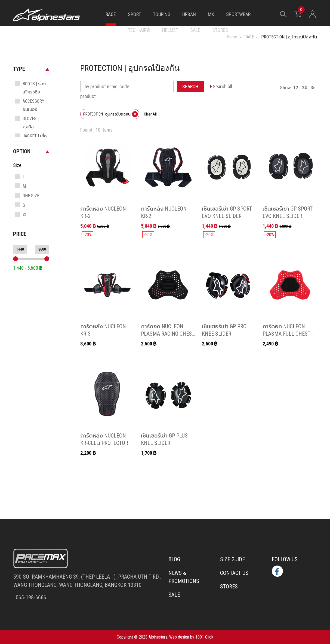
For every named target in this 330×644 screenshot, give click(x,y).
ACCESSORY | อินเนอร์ (35, 105)
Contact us (234, 573)
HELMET (170, 30)
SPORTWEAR (238, 14)
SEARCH (190, 86)
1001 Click (204, 637)
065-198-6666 (30, 597)
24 (304, 88)
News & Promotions (184, 577)
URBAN (189, 14)
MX (211, 14)
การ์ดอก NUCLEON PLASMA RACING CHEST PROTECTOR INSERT (168, 333)
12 (296, 88)
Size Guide (232, 559)
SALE (195, 30)
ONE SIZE (31, 196)
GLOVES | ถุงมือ (31, 123)
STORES (220, 30)
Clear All (150, 114)
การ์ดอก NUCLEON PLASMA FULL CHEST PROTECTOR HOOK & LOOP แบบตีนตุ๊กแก (286, 337)
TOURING (162, 14)
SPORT (134, 14)
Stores (229, 587)
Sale (174, 595)
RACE (111, 14)
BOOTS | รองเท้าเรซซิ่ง (34, 88)
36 (313, 88)
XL (25, 215)
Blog (174, 559)
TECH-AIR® (139, 30)
